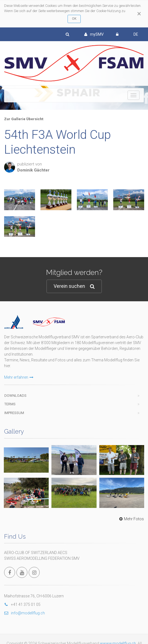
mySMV (94, 34)
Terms (10, 404)
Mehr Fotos (131, 519)
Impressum (14, 413)
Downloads (15, 396)
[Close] (139, 14)
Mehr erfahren (19, 377)
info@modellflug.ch (24, 613)
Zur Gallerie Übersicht (24, 119)
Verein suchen (74, 286)
